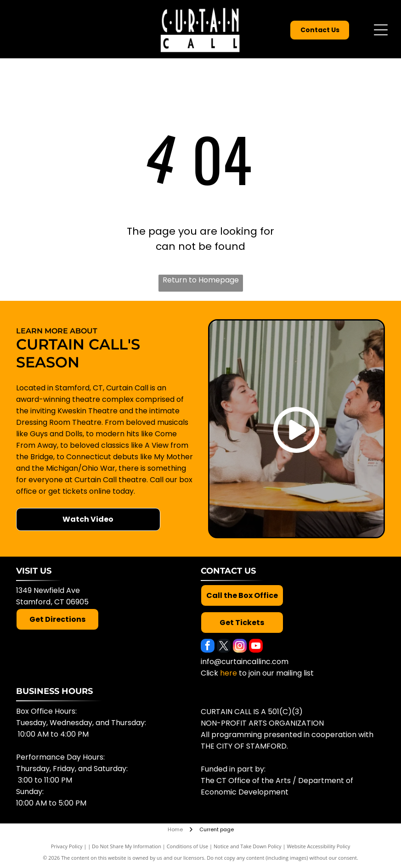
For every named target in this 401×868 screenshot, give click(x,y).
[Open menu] (381, 30)
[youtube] (256, 647)
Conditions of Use (188, 846)
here (229, 673)
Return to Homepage (201, 280)
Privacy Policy (67, 846)
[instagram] (240, 647)
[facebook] (208, 647)
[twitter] (224, 647)
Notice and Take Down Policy (248, 846)
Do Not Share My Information (127, 846)
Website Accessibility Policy (318, 846)
